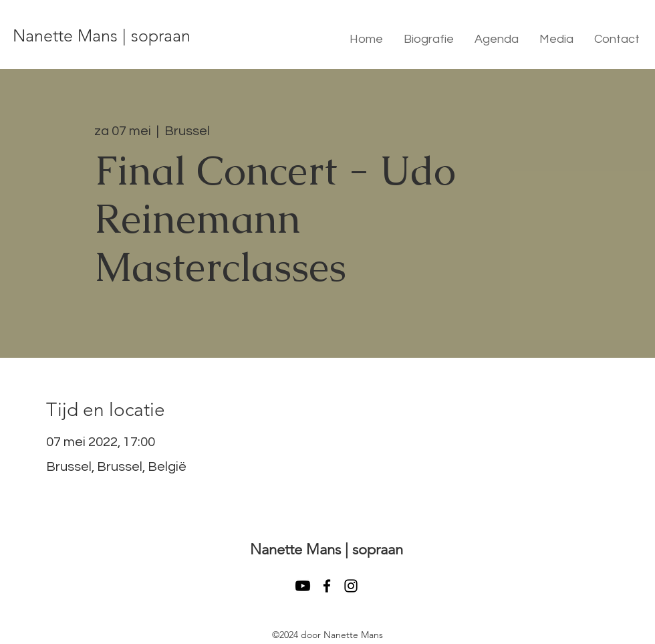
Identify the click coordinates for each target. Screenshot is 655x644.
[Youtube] (303, 586)
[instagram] (351, 586)
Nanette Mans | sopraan (102, 35)
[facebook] (327, 586)
